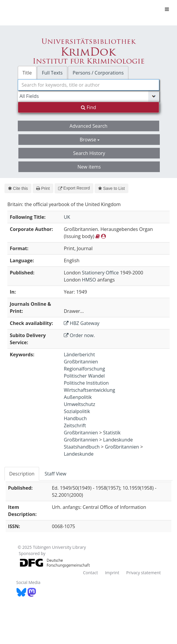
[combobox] (89, 85)
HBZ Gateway (82, 323)
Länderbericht (79, 355)
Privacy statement (144, 573)
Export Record (74, 188)
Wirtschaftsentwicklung (89, 390)
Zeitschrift (75, 425)
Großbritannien (81, 362)
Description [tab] (22, 474)
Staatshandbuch (82, 447)
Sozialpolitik (77, 411)
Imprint (112, 573)
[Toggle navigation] (167, 9)
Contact (90, 573)
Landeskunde (118, 440)
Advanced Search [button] (89, 126)
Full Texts (52, 73)
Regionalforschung (84, 369)
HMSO (89, 280)
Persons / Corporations (98, 73)
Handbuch (75, 418)
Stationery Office (100, 273)
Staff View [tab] (55, 474)
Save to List (111, 188)
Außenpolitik (78, 397)
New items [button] (89, 167)
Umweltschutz (79, 404)
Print (43, 188)
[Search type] (89, 96)
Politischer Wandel (84, 376)
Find (88, 107)
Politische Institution (86, 383)
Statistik (112, 433)
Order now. (79, 335)
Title (27, 73)
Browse (90, 140)
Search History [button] (89, 153)
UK (67, 217)
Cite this (18, 188)
